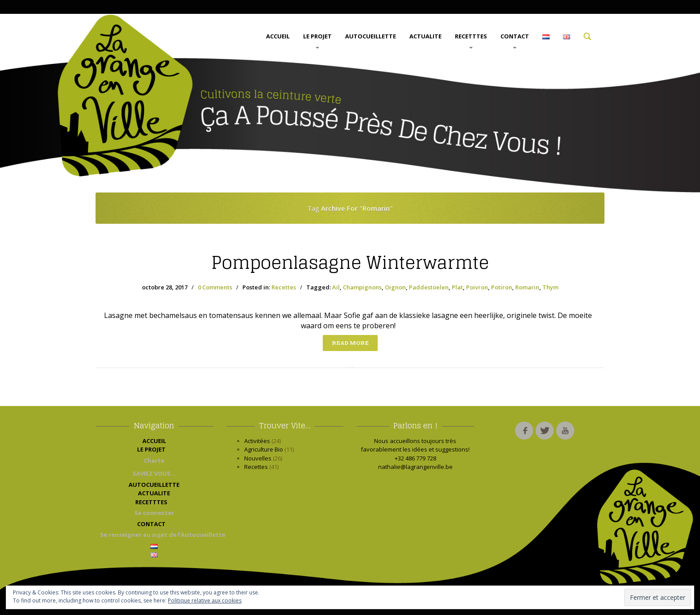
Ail (336, 287)
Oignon (395, 287)
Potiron (502, 287)
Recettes (284, 287)
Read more (350, 343)
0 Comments (215, 287)
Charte (154, 460)
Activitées (257, 441)
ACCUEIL (278, 36)
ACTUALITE (425, 36)
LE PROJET (317, 40)
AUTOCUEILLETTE (371, 36)
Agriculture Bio (264, 449)
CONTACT (515, 40)
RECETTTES (471, 40)
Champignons (362, 287)
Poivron (477, 287)
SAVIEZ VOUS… (154, 473)
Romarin (527, 287)
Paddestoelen (429, 287)
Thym (550, 287)
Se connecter (154, 513)
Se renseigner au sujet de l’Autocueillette (156, 535)
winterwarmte (350, 263)
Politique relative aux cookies (205, 600)
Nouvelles (258, 458)
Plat (457, 287)
